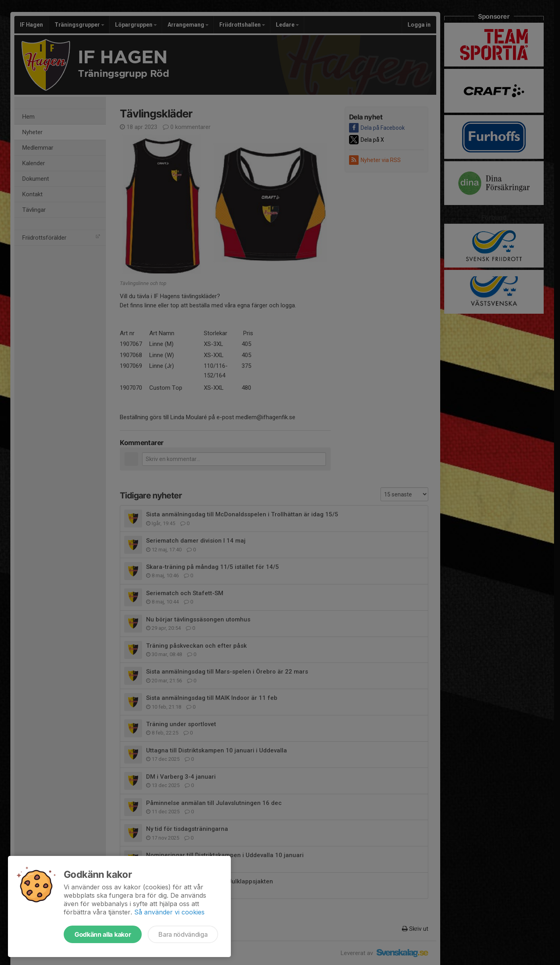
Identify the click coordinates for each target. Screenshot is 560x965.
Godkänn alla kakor (103, 934)
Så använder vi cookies (169, 912)
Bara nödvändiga (183, 934)
